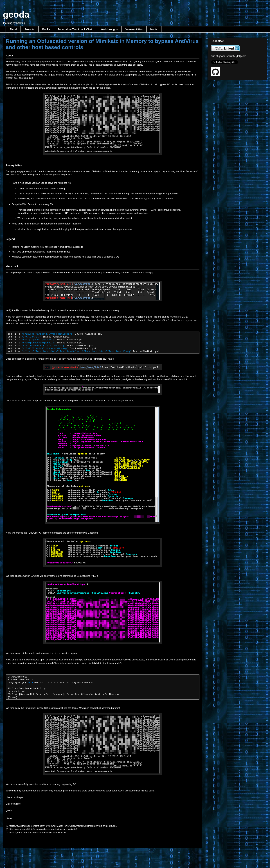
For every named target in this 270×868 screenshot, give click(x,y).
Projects (29, 29)
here (147, 273)
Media (154, 29)
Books (46, 29)
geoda (16, 15)
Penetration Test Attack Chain (75, 29)
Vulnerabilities (134, 29)
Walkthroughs (109, 29)
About (13, 29)
